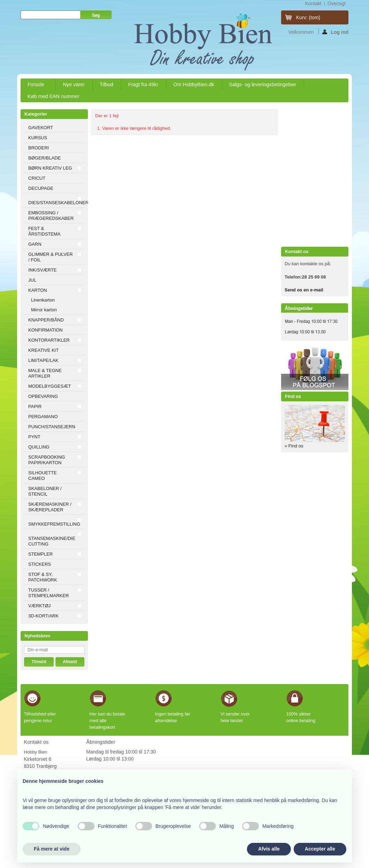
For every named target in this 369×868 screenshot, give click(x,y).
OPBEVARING (43, 396)
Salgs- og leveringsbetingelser (263, 84)
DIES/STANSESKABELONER (56, 203)
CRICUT (37, 178)
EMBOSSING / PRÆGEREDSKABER (51, 216)
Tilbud (107, 84)
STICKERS (40, 564)
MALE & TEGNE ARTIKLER (45, 373)
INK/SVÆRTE (42, 270)
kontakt (313, 3)
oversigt (337, 3)
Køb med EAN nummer (54, 96)
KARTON (38, 290)
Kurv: (308, 17)
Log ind (335, 32)
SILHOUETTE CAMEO (43, 476)
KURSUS (38, 138)
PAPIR (35, 406)
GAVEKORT (41, 128)
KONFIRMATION (46, 330)
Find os (293, 396)
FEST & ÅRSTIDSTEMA (44, 231)
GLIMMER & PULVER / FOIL (51, 257)
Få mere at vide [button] (52, 849)
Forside (36, 86)
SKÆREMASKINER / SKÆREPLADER (50, 507)
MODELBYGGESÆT (50, 386)
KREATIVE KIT (43, 350)
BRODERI (39, 148)
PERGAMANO (43, 417)
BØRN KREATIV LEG (50, 168)
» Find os (294, 446)
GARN (35, 244)
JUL (32, 280)
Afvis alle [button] (269, 849)
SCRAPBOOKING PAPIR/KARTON (47, 460)
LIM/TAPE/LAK (43, 360)
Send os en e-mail (304, 290)
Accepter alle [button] (320, 849)
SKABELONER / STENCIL (45, 491)
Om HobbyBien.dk (194, 84)
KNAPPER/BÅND (46, 320)
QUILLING (39, 447)
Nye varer (74, 84)
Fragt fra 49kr (143, 84)
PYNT (34, 437)
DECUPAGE (41, 188)
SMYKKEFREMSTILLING (54, 524)
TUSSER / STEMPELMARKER (48, 593)
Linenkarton (43, 300)
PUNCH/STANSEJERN (52, 427)
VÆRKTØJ (39, 606)
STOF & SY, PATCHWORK (43, 577)
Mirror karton (44, 310)
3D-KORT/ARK (43, 616)
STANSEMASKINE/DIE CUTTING (52, 541)
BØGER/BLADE (44, 158)
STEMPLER (40, 554)
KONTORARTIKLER (49, 340)
